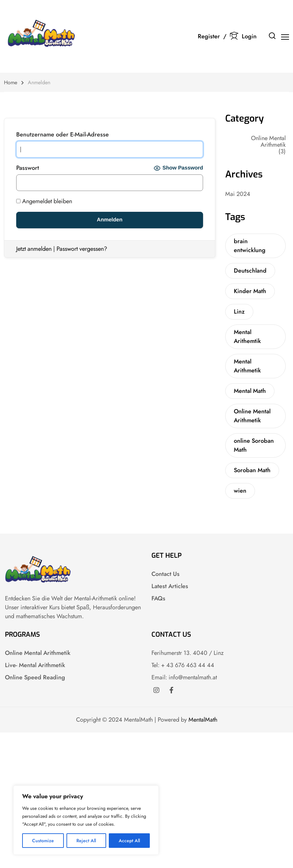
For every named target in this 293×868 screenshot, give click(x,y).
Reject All (86, 841)
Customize (43, 841)
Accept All (129, 841)
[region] (86, 820)
